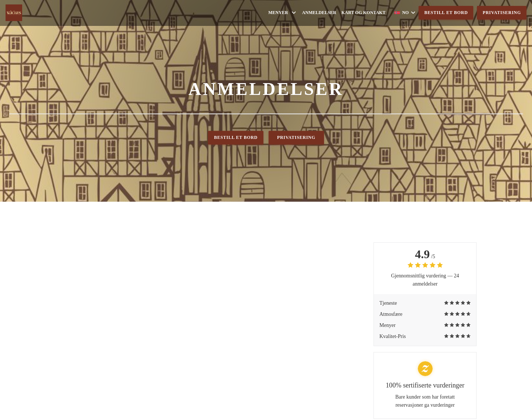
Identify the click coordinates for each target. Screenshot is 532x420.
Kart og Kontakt (363, 13)
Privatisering (502, 13)
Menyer (282, 13)
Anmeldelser (319, 13)
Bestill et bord (446, 13)
